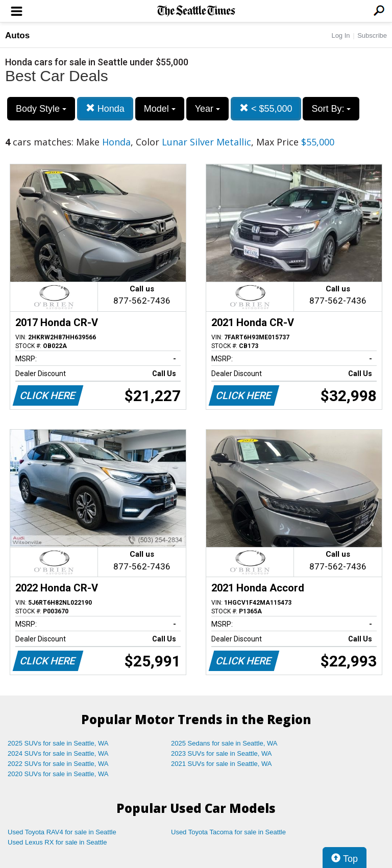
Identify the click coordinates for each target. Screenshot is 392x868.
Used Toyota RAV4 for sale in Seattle (62, 832)
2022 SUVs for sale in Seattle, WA (58, 764)
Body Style (41, 109)
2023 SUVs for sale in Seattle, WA (222, 753)
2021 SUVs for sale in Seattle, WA (222, 764)
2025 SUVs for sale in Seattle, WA (58, 743)
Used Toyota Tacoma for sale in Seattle (228, 832)
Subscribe (372, 35)
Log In (340, 35)
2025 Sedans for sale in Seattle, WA (224, 743)
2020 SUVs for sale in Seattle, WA (58, 774)
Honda (105, 108)
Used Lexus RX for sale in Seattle (57, 842)
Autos (17, 35)
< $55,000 (266, 108)
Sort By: (331, 109)
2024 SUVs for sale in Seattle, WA (58, 753)
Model (160, 109)
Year (207, 109)
